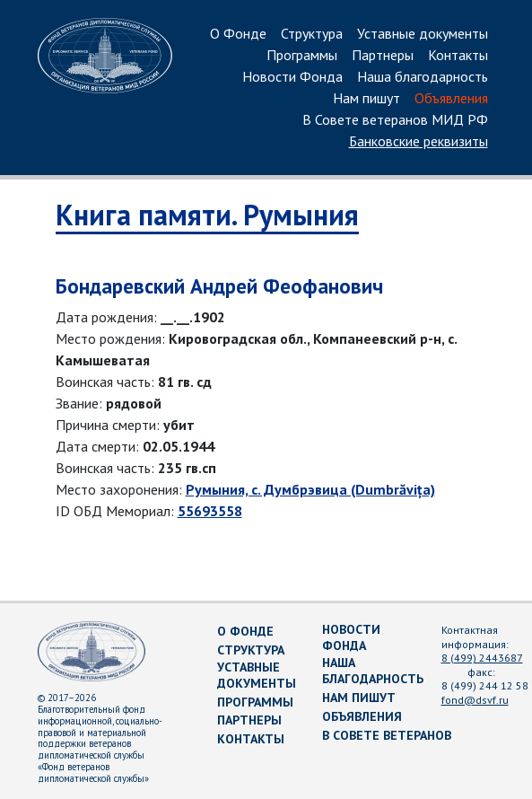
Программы (302, 56)
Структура (312, 34)
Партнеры (383, 56)
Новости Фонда (292, 77)
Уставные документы (423, 34)
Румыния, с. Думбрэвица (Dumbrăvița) (310, 489)
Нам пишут (366, 99)
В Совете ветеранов (387, 735)
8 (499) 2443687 (482, 658)
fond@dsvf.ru (475, 700)
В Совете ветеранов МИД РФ (395, 120)
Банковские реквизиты (419, 142)
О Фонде (238, 34)
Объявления (451, 99)
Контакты (458, 56)
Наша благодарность (423, 77)
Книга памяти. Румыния (207, 215)
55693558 (210, 511)
